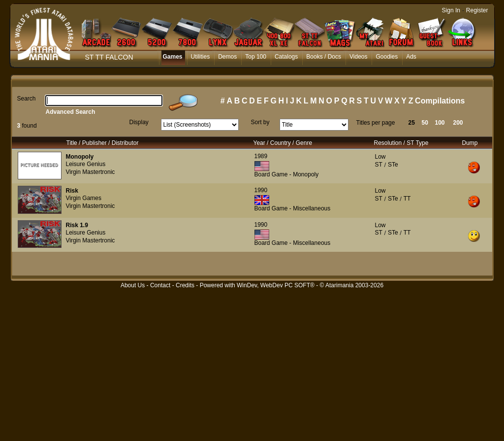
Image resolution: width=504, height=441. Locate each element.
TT (407, 199)
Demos (227, 57)
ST (379, 165)
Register (477, 10)
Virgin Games (84, 198)
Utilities (201, 57)
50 (425, 123)
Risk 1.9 (77, 225)
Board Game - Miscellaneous (293, 208)
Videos (358, 57)
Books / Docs (324, 57)
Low (380, 157)
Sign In (451, 10)
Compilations (440, 101)
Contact (160, 285)
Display (139, 122)
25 (412, 123)
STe (393, 165)
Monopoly (80, 157)
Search (27, 99)
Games (173, 57)
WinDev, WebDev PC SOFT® (276, 285)
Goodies (387, 57)
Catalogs (286, 57)
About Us (133, 285)
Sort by (260, 122)
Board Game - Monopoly (287, 174)
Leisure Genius (86, 164)
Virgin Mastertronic (91, 172)
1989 (261, 156)
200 (458, 123)
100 (440, 123)
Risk (72, 191)
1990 (261, 190)
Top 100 (256, 57)
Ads (411, 57)
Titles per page (376, 123)
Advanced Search (71, 112)
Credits (185, 285)
